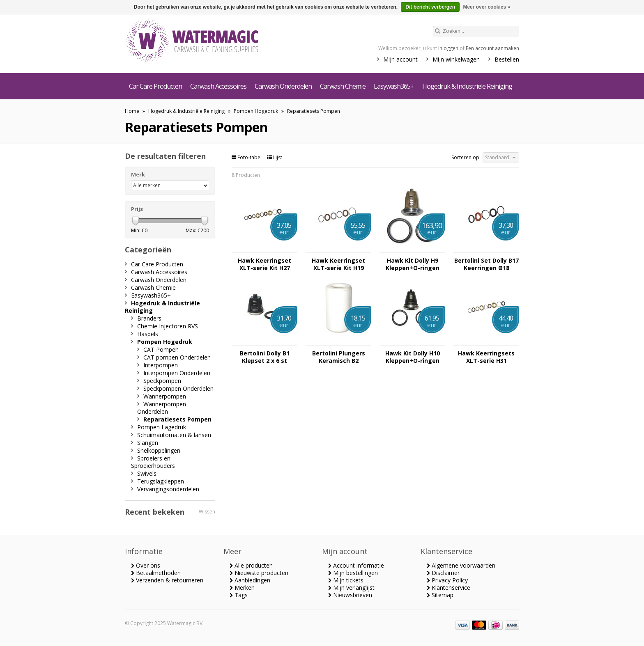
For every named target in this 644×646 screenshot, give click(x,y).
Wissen (207, 512)
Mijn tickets (346, 580)
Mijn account (400, 59)
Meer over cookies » (486, 7)
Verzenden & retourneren (167, 580)
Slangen (148, 443)
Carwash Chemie (343, 86)
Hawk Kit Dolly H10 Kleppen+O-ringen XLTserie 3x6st (413, 357)
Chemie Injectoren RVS (168, 326)
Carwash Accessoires (218, 86)
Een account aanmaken (492, 48)
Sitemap (440, 595)
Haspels (148, 334)
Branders (149, 318)
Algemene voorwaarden (461, 565)
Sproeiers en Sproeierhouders (153, 462)
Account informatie (356, 565)
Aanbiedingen (250, 580)
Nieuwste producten (259, 573)
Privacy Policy (447, 580)
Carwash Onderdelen (283, 86)
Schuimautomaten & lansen (174, 435)
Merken (242, 588)
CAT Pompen (161, 349)
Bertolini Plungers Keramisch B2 (339, 357)
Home (132, 111)
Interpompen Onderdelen (177, 373)
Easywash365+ (394, 86)
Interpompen (161, 365)
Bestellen (507, 59)
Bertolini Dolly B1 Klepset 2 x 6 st (265, 357)
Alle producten (251, 565)
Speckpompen (162, 381)
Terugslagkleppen (161, 481)
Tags (239, 595)
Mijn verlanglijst (351, 588)
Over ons (146, 565)
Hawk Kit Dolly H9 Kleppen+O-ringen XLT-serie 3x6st (413, 264)
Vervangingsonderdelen (168, 489)
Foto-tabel (247, 157)
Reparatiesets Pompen (314, 111)
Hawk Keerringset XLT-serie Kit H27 (264, 264)
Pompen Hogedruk (256, 111)
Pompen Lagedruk (162, 427)
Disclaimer (443, 573)
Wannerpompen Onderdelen (162, 408)
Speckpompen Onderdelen (178, 388)
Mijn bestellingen (353, 573)
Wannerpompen (165, 396)
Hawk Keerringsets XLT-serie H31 (486, 357)
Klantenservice (448, 588)
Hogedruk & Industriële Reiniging (467, 86)
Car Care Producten (155, 86)
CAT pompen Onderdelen (177, 357)
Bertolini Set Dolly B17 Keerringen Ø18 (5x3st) (486, 264)
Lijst (275, 157)
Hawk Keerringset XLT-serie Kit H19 (338, 264)
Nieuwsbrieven (350, 595)
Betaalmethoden (156, 573)
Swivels (147, 473)
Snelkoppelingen (159, 450)
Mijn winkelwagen (456, 59)
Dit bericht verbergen (430, 7)
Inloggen (448, 48)
